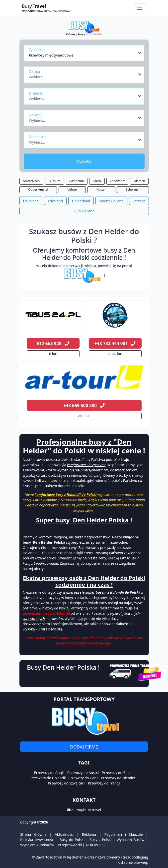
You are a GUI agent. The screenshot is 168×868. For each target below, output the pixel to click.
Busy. (46, 8)
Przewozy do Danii (83, 778)
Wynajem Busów (130, 840)
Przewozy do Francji (104, 783)
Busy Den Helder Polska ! (63, 667)
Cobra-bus (115, 354)
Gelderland (81, 201)
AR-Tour (84, 416)
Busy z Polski (101, 840)
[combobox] (85, 53)
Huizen (101, 189)
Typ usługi (37, 50)
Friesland (55, 201)
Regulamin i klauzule (123, 834)
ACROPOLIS (95, 845)
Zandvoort (117, 181)
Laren (97, 181)
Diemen (139, 181)
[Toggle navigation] (140, 8)
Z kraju (35, 71)
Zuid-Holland (84, 211)
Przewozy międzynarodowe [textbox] (51, 55)
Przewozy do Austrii (83, 773)
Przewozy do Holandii (48, 778)
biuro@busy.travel (86, 810)
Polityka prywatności (37, 840)
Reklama (89, 834)
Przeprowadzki (70, 845)
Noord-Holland (111, 201)
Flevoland (31, 201)
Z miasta (36, 93)
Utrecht (139, 201)
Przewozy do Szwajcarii (67, 783)
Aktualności (64, 834)
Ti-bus (53, 354)
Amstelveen (31, 181)
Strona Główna (33, 834)
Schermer (133, 189)
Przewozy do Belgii (117, 773)
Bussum (55, 181)
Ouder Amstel (38, 189)
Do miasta (37, 137)
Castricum (77, 181)
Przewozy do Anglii (49, 773)
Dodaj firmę (84, 747)
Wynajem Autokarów (37, 845)
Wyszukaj (84, 161)
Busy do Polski (72, 840)
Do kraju (36, 115)
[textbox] (83, 76)
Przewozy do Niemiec (118, 778)
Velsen (72, 189)
